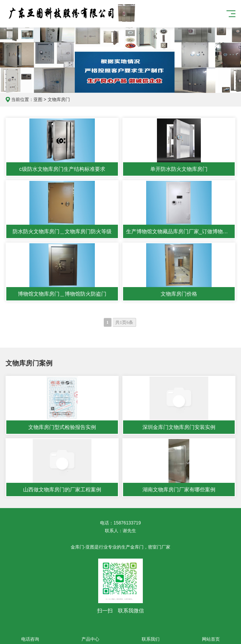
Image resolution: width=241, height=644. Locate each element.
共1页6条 (124, 322)
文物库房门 (59, 100)
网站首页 (211, 635)
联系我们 (151, 635)
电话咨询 (30, 635)
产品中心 (90, 635)
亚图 (38, 100)
